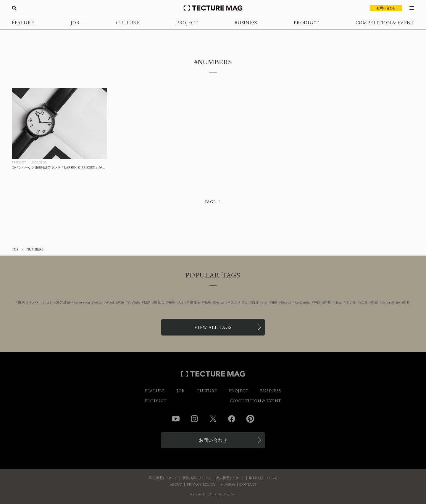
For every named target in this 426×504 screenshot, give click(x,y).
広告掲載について (163, 478)
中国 (317, 302)
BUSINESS (246, 23)
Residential (302, 302)
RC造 (364, 302)
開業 (327, 302)
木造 (121, 302)
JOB (75, 23)
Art (180, 302)
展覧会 (159, 302)
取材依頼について (263, 478)
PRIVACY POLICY (201, 484)
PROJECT (187, 23)
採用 (274, 302)
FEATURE (23, 23)
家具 (406, 302)
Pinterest (250, 419)
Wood (109, 302)
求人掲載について (230, 478)
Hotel (338, 302)
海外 (171, 302)
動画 (147, 302)
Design (219, 302)
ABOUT (176, 484)
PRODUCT (306, 23)
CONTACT (248, 484)
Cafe (397, 302)
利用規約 (228, 484)
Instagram (194, 419)
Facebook (232, 419)
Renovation (82, 302)
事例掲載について (196, 478)
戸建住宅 (193, 302)
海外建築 (63, 302)
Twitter (213, 419)
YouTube (134, 302)
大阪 (375, 302)
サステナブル (238, 302)
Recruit (286, 302)
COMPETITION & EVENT (385, 23)
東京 (21, 302)
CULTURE (128, 23)
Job (265, 302)
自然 (255, 302)
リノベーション (41, 302)
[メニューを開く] (412, 8)
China (386, 302)
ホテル (351, 302)
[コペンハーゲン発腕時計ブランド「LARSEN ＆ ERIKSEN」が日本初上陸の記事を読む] (59, 123)
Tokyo (98, 302)
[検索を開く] (14, 8)
